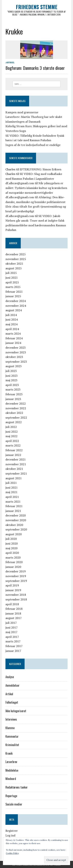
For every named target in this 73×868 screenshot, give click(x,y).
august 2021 (14, 478)
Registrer (12, 831)
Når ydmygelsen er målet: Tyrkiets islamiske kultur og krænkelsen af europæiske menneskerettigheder (36, 188)
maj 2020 (11, 548)
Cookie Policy (12, 853)
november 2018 (16, 595)
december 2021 (16, 459)
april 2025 (12, 282)
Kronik (9, 753)
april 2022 (12, 441)
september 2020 (16, 529)
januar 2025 (13, 296)
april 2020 (12, 553)
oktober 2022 (14, 413)
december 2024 (16, 301)
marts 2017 (13, 641)
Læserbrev (11, 762)
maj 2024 (11, 324)
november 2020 (16, 520)
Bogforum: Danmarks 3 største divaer (35, 68)
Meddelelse (12, 770)
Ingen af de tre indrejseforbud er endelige (33, 145)
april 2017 (12, 637)
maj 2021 (11, 492)
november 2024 (16, 306)
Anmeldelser (12, 685)
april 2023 (12, 385)
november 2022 (16, 408)
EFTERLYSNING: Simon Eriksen (41, 169)
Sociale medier (14, 804)
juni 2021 (12, 487)
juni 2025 (12, 278)
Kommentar (12, 736)
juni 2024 (12, 319)
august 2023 (14, 366)
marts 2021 (13, 502)
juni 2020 (12, 543)
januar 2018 (13, 613)
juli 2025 (11, 273)
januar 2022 (13, 455)
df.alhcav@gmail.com (20, 183)
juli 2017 (11, 623)
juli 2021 (11, 483)
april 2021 (12, 497)
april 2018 (12, 604)
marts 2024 (13, 333)
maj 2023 (11, 380)
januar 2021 (13, 511)
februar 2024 (14, 338)
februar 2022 (14, 450)
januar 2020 (13, 567)
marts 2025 (13, 287)
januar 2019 (13, 590)
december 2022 (16, 403)
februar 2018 (14, 609)
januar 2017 (13, 651)
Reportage (11, 796)
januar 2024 (13, 343)
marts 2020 (13, 557)
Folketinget (12, 702)
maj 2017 (11, 632)
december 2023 (16, 348)
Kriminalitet (12, 745)
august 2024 (14, 310)
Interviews (11, 719)
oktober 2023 (14, 357)
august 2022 (14, 422)
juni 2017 (12, 627)
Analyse (10, 677)
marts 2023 (13, 389)
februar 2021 (14, 506)
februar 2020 (14, 562)
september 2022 (16, 418)
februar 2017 (14, 646)
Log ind (10, 835)
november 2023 (16, 352)
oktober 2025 (14, 264)
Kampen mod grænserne (22, 112)
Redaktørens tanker (17, 787)
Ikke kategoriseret (16, 711)
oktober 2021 (14, 469)
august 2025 (14, 268)
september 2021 (16, 473)
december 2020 (16, 515)
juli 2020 (11, 539)
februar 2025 (14, 292)
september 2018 (16, 599)
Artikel (10, 62)
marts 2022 (13, 445)
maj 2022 (11, 436)
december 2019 (16, 571)
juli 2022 (11, 427)
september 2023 (16, 362)
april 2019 (12, 585)
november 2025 (16, 259)
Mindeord (11, 779)
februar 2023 (14, 394)
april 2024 (12, 329)
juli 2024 (11, 315)
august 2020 (14, 534)
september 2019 (16, 581)
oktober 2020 (14, 525)
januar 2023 (13, 399)
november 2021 (16, 464)
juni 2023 (12, 376)
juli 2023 (11, 371)
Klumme (10, 728)
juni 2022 (12, 432)
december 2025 (16, 254)
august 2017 (14, 618)
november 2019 (16, 576)
